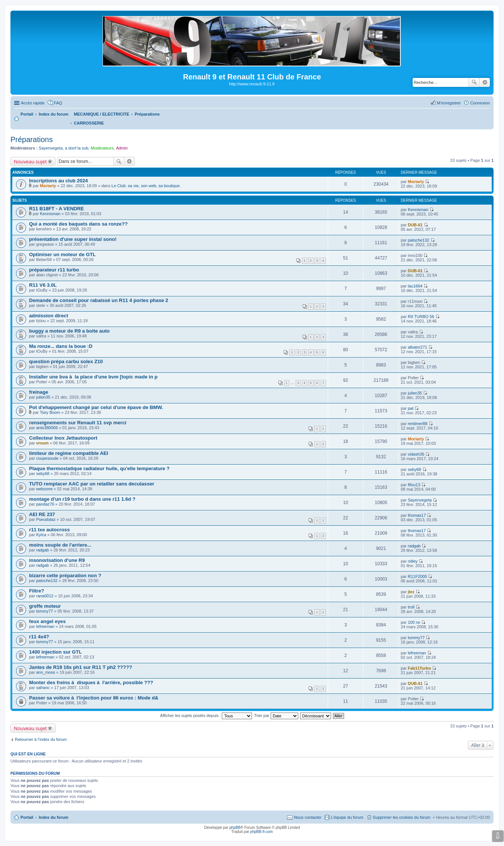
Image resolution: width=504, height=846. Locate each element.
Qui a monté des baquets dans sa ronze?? (78, 224)
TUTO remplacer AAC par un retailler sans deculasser (92, 484)
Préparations (31, 139)
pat (411, 408)
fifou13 (414, 485)
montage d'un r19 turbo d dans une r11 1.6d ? (82, 499)
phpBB (235, 828)
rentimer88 (418, 424)
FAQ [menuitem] (58, 103)
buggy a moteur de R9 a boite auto (69, 331)
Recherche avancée (485, 82)
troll (411, 607)
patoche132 (419, 240)
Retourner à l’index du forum (41, 739)
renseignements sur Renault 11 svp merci (78, 423)
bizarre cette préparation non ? (65, 575)
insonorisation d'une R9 (57, 560)
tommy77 (45, 611)
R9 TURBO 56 (421, 317)
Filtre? (37, 591)
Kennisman (50, 214)
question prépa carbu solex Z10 (66, 361)
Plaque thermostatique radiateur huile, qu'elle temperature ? (99, 468)
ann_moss (46, 672)
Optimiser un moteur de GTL (62, 254)
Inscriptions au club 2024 (59, 181)
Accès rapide (33, 103)
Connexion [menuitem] (480, 103)
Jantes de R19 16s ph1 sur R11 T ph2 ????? (81, 667)
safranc (43, 688)
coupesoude (47, 458)
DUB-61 (415, 225)
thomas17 (417, 515)
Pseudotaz (46, 519)
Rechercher (474, 82)
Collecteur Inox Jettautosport (63, 438)
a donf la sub (77, 148)
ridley (413, 561)
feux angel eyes (47, 621)
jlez (411, 592)
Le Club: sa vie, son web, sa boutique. (146, 186)
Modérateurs (102, 148)
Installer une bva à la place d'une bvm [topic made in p (93, 377)
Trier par (276, 716)
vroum (42, 443)
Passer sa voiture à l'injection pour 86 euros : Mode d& (94, 698)
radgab (42, 550)
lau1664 (415, 286)
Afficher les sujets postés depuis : (206, 716)
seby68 (43, 474)
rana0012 (45, 596)
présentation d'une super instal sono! (73, 239)
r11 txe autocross (49, 530)
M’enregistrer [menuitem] (449, 103)
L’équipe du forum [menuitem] (347, 817)
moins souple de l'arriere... (60, 545)
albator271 (418, 347)
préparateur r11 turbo (54, 270)
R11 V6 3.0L (43, 285)
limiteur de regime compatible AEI (69, 453)
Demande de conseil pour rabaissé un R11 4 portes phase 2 (99, 300)
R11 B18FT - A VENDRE (56, 209)
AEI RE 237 (42, 514)
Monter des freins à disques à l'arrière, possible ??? (91, 683)
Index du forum (53, 817)
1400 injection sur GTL (55, 652)
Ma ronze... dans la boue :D (61, 346)
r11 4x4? (39, 637)
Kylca (41, 535)
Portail (27, 114)
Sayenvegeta (51, 148)
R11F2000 (417, 576)
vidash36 (416, 454)
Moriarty (48, 186)
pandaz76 (45, 504)
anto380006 (47, 428)
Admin (122, 148)
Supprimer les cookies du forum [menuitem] (402, 817)
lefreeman (45, 626)
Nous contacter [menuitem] (308, 817)
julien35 (43, 397)
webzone (44, 489)
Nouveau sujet (30, 161)
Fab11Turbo (419, 668)
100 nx (414, 622)
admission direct (49, 316)
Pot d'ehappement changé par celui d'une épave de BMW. (96, 407)
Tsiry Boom (50, 412)
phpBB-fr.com (262, 832)
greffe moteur (45, 606)
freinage (39, 392)
